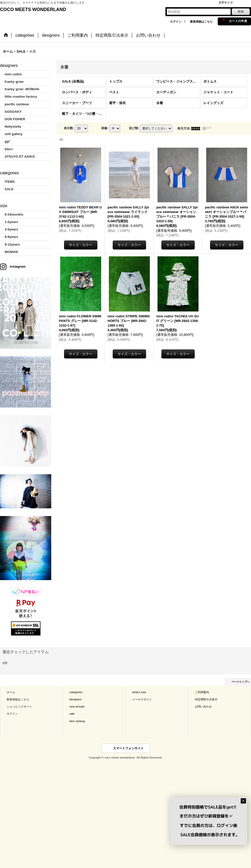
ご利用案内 (202, 692)
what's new (139, 692)
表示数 (69, 128)
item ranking (77, 721)
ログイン (176, 22)
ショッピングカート (19, 706)
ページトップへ (240, 682)
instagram (18, 266)
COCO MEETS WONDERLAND (33, 9)
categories (76, 692)
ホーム (11, 692)
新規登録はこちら (201, 22)
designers (76, 699)
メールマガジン (142, 699)
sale (72, 714)
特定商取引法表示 (206, 699)
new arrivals (77, 706)
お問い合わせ (203, 706)
